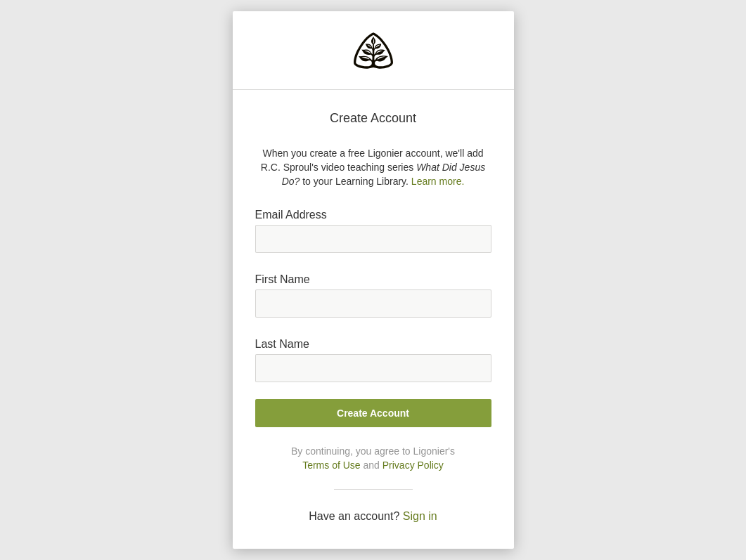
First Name (283, 279)
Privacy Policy (413, 465)
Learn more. (438, 181)
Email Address (291, 215)
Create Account (373, 413)
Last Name (282, 344)
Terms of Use (331, 465)
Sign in (420, 516)
